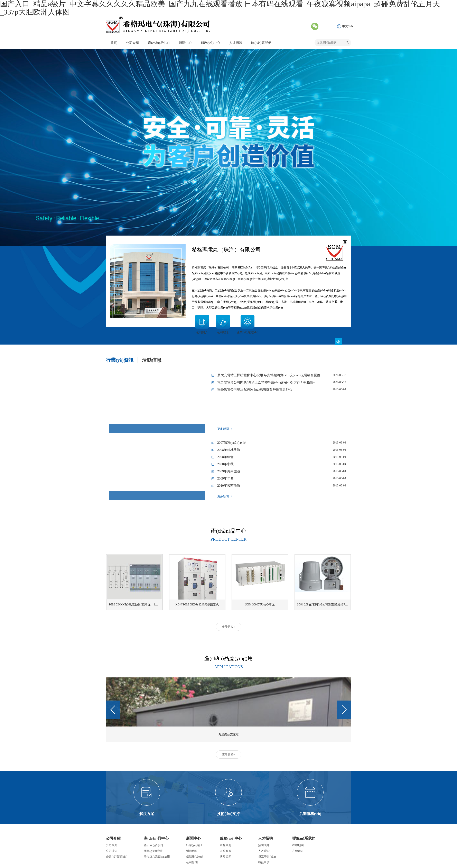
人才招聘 (265, 838)
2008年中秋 (225, 464)
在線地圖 (298, 845)
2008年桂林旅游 (229, 450)
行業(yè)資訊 (194, 845)
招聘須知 (264, 845)
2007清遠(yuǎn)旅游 (232, 443)
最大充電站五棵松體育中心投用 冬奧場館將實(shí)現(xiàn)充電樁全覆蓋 (269, 375)
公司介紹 (113, 838)
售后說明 (226, 857)
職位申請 (264, 862)
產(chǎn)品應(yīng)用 (157, 857)
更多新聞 (225, 429)
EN (351, 26)
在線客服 (226, 851)
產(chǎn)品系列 (153, 845)
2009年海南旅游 (229, 471)
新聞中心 (194, 838)
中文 (345, 26)
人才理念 (264, 851)
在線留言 (298, 851)
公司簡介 (112, 845)
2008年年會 (225, 457)
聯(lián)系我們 (304, 838)
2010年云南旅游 (229, 486)
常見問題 (226, 845)
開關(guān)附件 (153, 851)
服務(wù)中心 (231, 838)
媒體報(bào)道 (195, 857)
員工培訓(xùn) (267, 857)
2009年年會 (225, 478)
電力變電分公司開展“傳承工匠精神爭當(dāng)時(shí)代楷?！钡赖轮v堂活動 (271, 382)
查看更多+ (228, 627)
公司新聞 (192, 862)
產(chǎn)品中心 (156, 838)
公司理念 (112, 851)
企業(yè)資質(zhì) (117, 857)
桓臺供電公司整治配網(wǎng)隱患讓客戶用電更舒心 (255, 389)
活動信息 (192, 851)
